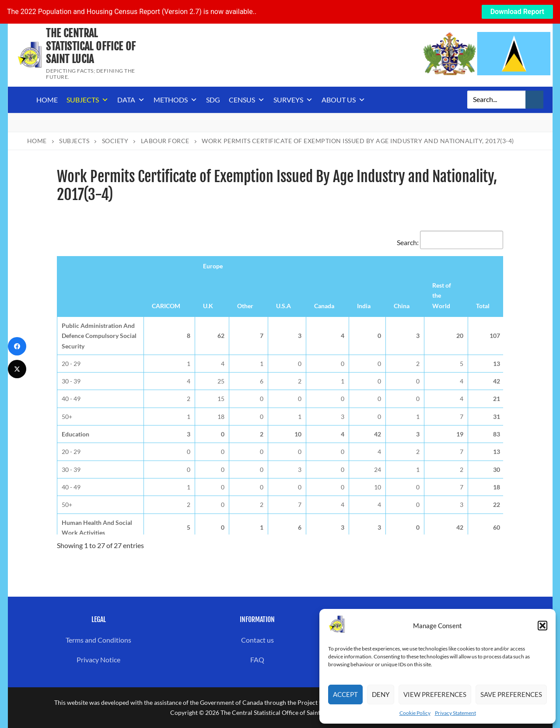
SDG (213, 100)
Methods (175, 100)
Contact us (257, 640)
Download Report (517, 12)
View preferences (435, 694)
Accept (345, 694)
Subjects (87, 100)
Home (47, 100)
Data (131, 100)
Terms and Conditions (98, 640)
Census (247, 100)
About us (343, 100)
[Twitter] (17, 369)
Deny (381, 694)
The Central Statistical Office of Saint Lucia (91, 46)
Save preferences (511, 694)
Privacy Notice (98, 659)
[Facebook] (17, 346)
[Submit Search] (535, 100)
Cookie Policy (415, 713)
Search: (450, 242)
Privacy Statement (455, 713)
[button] (542, 626)
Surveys (293, 100)
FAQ (257, 659)
